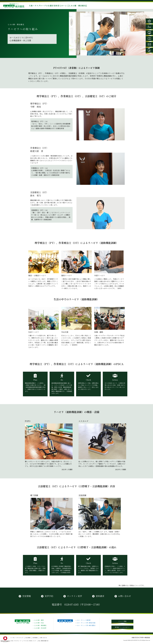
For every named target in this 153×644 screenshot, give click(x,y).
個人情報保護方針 (44, 641)
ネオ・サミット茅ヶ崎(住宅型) (86, 623)
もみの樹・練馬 (39, 620)
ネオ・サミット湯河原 (84, 620)
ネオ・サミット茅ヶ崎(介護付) (86, 625)
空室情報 (27, 596)
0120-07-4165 (71, 604)
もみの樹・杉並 (39, 623)
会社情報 (28, 638)
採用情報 (35, 638)
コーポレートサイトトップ (17, 638)
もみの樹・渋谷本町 (40, 628)
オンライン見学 (74, 596)
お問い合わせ (125, 596)
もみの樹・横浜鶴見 (40, 625)
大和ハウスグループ (16, 641)
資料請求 (100, 596)
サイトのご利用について (30, 641)
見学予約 (49, 596)
